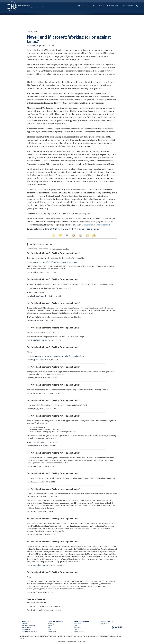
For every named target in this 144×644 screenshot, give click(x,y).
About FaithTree (26, 630)
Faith (94, 6)
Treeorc (37, 378)
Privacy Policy (61, 642)
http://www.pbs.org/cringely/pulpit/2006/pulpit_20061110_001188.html (52, 262)
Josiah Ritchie (34, 46)
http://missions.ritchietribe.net (97, 225)
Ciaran (37, 272)
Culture (86, 6)
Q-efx (36, 535)
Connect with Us (106, 622)
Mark (36, 446)
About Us (25, 622)
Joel (36, 467)
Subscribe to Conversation (38, 249)
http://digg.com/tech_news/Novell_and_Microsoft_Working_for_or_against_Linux (55, 356)
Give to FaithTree (78, 632)
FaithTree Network (81, 622)
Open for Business (55, 622)
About (25, 624)
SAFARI (22, 638)
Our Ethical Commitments (29, 626)
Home (41, 229)
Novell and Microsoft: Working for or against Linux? (69, 39)
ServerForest (115, 636)
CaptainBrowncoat (41, 565)
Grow (75, 630)
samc (36, 482)
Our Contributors (26, 628)
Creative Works (52, 632)
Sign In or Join (128, 6)
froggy (37, 409)
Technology (50, 229)
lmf (35, 512)
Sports (101, 6)
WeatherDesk (77, 628)
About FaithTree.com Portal (29, 632)
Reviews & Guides (113, 6)
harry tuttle (38, 610)
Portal (75, 626)
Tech (78, 6)
